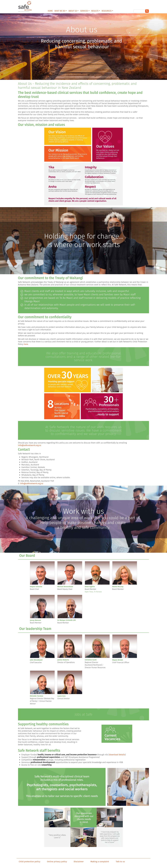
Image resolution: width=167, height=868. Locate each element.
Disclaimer (79, 862)
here (26, 344)
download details (117, 755)
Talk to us (120, 862)
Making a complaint (100, 862)
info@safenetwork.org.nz (30, 445)
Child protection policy (30, 862)
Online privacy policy (57, 862)
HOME (50, 11)
